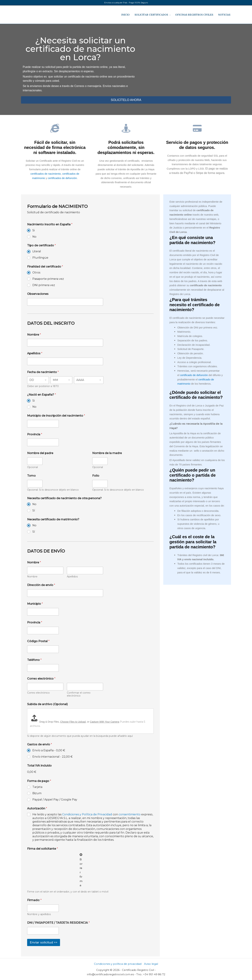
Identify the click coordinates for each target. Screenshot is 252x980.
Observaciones (38, 294)
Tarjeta (37, 787)
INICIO (125, 15)
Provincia (35, 434)
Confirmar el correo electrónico (79, 694)
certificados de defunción (62, 178)
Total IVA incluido (39, 766)
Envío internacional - (52, 757)
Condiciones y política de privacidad (118, 964)
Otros (36, 273)
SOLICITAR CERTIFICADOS (151, 15)
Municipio (35, 604)
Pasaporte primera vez (48, 279)
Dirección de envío (41, 585)
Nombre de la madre (107, 453)
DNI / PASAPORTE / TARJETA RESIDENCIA (58, 923)
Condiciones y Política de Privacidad (87, 814)
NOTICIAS (224, 15)
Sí (34, 510)
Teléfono (34, 660)
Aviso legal (151, 964)
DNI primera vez (44, 285)
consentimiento (130, 814)
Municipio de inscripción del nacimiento (56, 416)
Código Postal (38, 641)
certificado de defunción (194, 375)
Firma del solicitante (43, 849)
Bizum (37, 793)
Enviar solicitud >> (44, 942)
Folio (96, 476)
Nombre (34, 335)
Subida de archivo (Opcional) (47, 704)
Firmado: (34, 900)
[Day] (38, 380)
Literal (37, 251)
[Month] (61, 380)
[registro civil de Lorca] (185, 71)
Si (34, 230)
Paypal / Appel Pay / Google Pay (55, 800)
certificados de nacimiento (46, 174)
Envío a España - (49, 750)
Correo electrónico (38, 693)
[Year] (89, 380)
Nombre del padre (40, 453)
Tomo (31, 476)
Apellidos (35, 353)
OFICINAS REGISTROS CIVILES (194, 15)
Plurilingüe (40, 258)
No (34, 237)
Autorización (37, 808)
